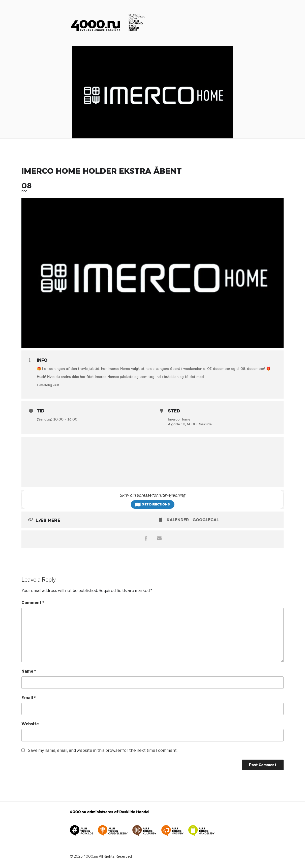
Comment (33, 603)
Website (30, 724)
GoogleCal (206, 520)
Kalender (178, 520)
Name (29, 671)
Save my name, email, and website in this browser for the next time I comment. (103, 750)
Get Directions (153, 504)
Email (29, 698)
